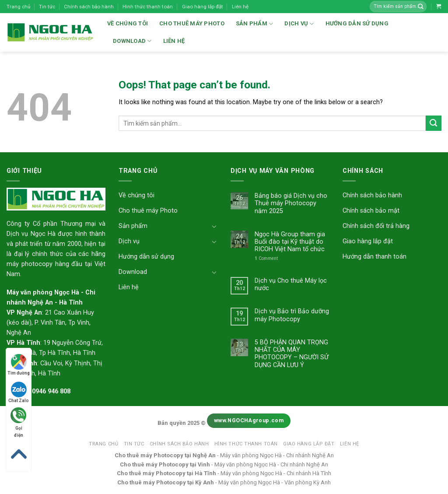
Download (132, 41)
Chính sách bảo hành (89, 7)
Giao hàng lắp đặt (203, 7)
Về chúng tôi (128, 23)
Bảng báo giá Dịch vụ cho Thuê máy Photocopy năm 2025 (291, 203)
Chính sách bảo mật (371, 211)
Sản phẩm (255, 24)
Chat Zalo (19, 392)
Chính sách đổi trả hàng (376, 226)
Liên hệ (240, 7)
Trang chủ (18, 7)
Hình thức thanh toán (148, 7)
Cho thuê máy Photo (192, 23)
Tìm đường (19, 365)
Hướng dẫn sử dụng (357, 23)
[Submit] (434, 123)
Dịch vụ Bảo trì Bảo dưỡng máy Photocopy (292, 315)
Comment (266, 258)
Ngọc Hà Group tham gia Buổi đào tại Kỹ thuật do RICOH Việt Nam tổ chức (290, 242)
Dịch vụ (299, 24)
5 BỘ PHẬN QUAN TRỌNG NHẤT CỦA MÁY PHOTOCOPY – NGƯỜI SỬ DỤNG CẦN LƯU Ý (292, 354)
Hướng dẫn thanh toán (374, 257)
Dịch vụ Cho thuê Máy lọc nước (291, 284)
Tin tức (47, 7)
